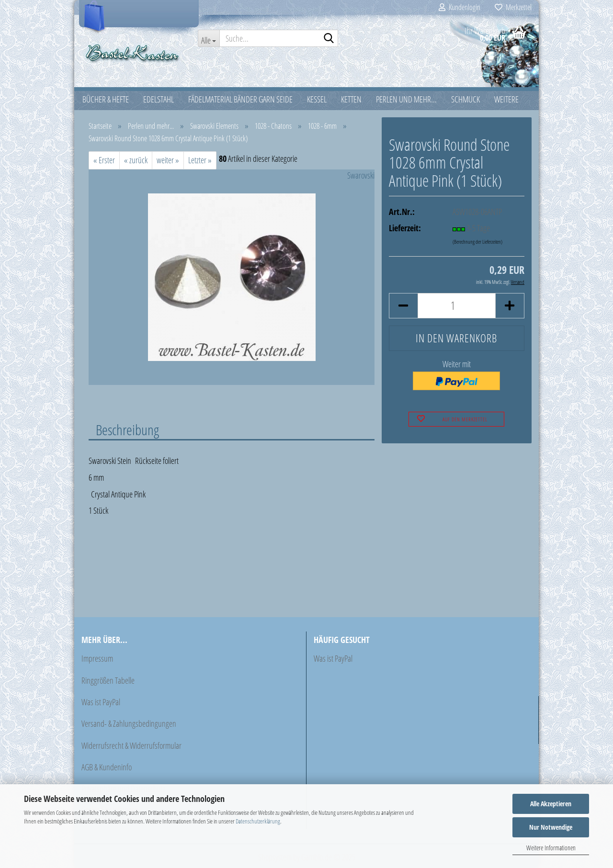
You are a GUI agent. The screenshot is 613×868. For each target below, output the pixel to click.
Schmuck (465, 99)
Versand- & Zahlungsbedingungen (129, 723)
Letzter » (200, 160)
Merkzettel (513, 7)
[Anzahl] (457, 306)
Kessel (317, 99)
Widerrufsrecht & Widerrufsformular (131, 745)
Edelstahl (159, 99)
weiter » (168, 160)
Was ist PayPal (101, 702)
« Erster (104, 160)
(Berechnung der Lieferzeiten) (477, 242)
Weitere (506, 99)
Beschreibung (127, 429)
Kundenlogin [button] (460, 7)
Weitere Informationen (551, 848)
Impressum (97, 658)
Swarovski (361, 175)
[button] (403, 306)
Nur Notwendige (551, 827)
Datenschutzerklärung (258, 821)
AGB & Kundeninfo (107, 767)
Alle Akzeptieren (551, 804)
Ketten (351, 99)
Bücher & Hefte (106, 99)
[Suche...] (209, 38)
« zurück (136, 160)
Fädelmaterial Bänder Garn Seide (240, 99)
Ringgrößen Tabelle (108, 680)
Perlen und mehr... (406, 99)
